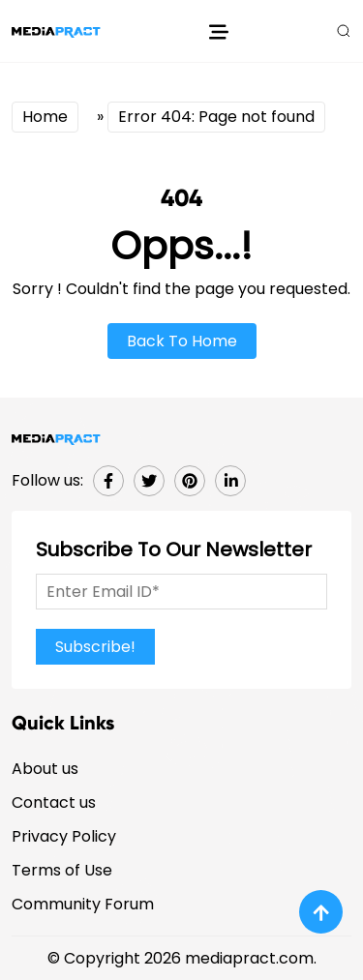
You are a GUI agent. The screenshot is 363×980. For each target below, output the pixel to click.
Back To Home (182, 341)
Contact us (54, 802)
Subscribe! (95, 647)
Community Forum (83, 904)
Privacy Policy (64, 836)
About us (45, 769)
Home (45, 117)
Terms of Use (62, 870)
